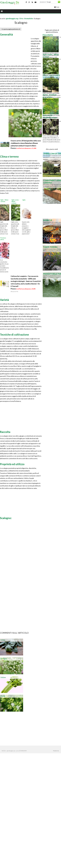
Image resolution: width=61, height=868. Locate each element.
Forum (57, 7)
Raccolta (5, 432)
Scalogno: (6, 518)
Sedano (3, 677)
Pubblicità (56, 751)
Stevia (3, 696)
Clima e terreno (9, 156)
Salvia (3, 640)
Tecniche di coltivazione (14, 334)
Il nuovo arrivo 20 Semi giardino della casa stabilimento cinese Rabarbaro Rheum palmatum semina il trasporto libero (26, 143)
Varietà (4, 300)
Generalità (6, 34)
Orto (21, 18)
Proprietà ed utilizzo (12, 464)
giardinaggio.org (12, 18)
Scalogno (4, 659)
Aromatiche (29, 18)
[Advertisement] (21, 16)
